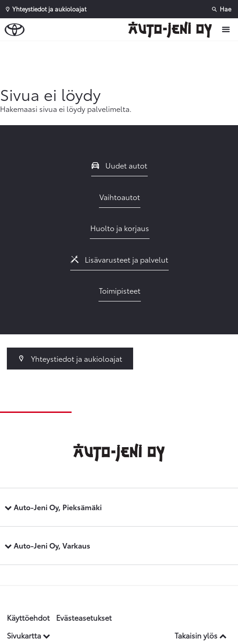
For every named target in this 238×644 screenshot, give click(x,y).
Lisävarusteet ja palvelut (119, 259)
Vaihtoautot (120, 197)
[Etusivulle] (172, 30)
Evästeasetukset (84, 617)
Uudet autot (119, 165)
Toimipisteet (120, 290)
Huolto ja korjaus (120, 228)
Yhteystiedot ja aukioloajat (70, 358)
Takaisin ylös (201, 635)
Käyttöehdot (28, 617)
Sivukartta (28, 635)
